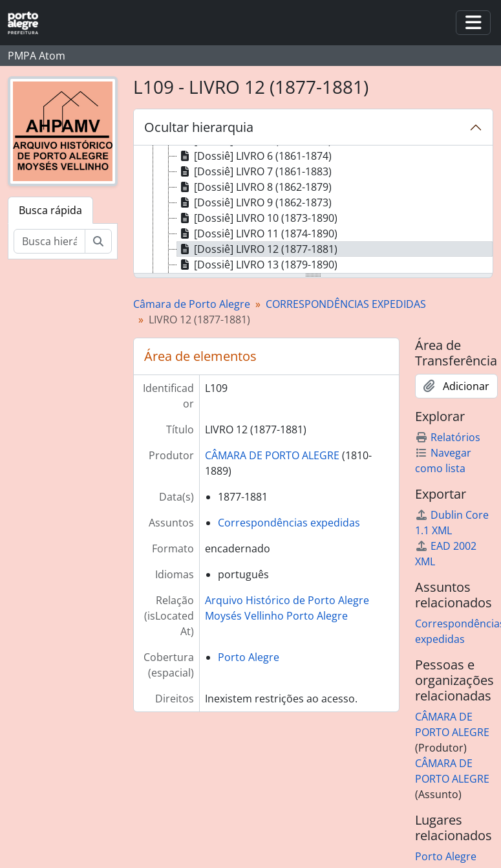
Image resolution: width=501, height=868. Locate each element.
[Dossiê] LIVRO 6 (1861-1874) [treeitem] (254, 156)
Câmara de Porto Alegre (192, 304)
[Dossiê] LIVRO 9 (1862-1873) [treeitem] (254, 202)
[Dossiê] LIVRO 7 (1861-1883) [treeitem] (254, 171)
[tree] (313, 210)
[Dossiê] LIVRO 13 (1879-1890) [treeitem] (257, 265)
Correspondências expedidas (289, 523)
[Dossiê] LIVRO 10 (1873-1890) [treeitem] (257, 218)
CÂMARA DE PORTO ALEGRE (272, 455)
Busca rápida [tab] (50, 210)
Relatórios (448, 437)
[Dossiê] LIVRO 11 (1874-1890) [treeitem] (257, 233)
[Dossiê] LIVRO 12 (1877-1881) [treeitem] (257, 249)
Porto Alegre (249, 657)
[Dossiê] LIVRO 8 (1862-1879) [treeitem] (254, 187)
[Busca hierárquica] (49, 241)
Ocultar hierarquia (199, 127)
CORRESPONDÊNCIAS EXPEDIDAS (346, 304)
